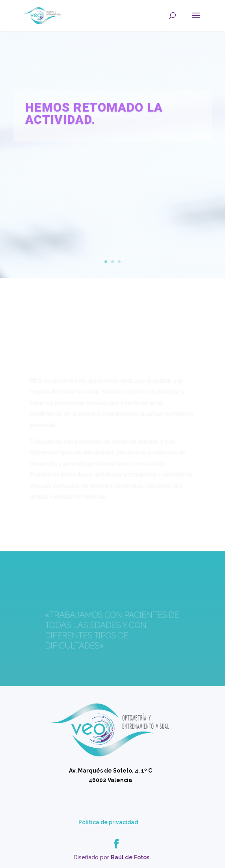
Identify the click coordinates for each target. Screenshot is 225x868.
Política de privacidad (108, 822)
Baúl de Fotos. (131, 857)
